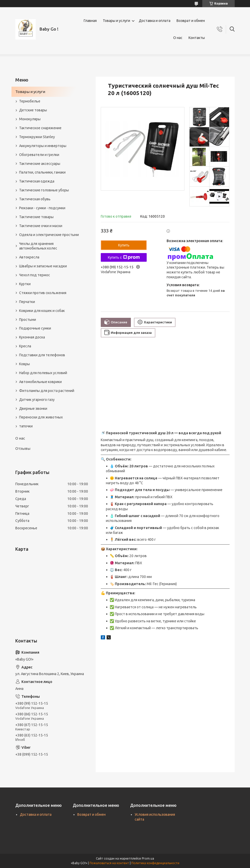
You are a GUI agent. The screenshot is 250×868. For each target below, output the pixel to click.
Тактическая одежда (37, 181)
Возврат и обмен (191, 21)
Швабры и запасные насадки (43, 266)
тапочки (26, 426)
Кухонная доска (32, 337)
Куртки (25, 284)
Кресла (25, 346)
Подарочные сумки (35, 328)
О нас (178, 38)
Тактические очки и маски (41, 226)
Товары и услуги (116, 21)
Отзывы (23, 448)
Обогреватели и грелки (39, 155)
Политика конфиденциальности (155, 863)
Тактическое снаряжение (40, 128)
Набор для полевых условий (43, 373)
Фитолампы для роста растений (47, 391)
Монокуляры (30, 119)
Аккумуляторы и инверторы (43, 146)
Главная (90, 21)
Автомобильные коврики (40, 382)
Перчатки (27, 302)
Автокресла (29, 257)
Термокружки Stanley (37, 137)
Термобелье (30, 101)
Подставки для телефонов (42, 355)
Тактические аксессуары (40, 164)
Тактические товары (36, 217)
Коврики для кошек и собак (42, 311)
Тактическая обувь (35, 199)
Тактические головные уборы (44, 190)
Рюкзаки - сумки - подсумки (42, 208)
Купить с (124, 257)
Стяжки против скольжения (43, 293)
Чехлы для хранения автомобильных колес (38, 246)
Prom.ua (148, 858)
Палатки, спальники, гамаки (42, 172)
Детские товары (33, 110)
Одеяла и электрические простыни (49, 235)
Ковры (24, 364)
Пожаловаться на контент (109, 863)
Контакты (197, 38)
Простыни (28, 320)
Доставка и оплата (155, 21)
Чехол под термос (35, 275)
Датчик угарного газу (37, 400)
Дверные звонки (33, 409)
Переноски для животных (41, 417)
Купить (124, 245)
